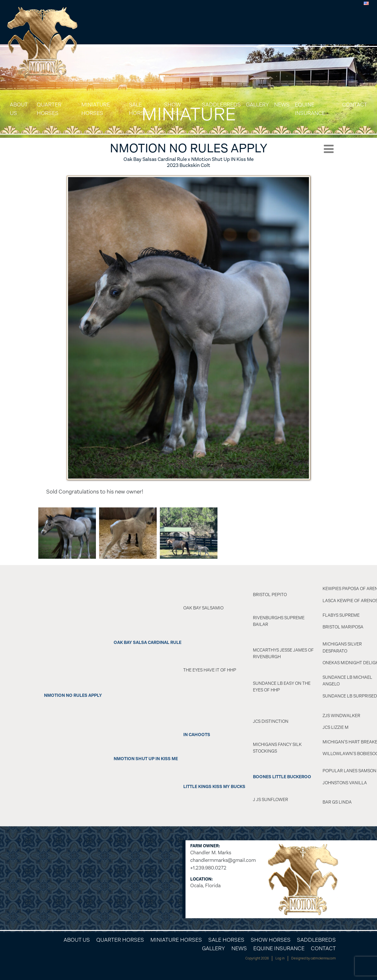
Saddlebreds (221, 105)
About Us (19, 109)
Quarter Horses (49, 109)
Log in (280, 958)
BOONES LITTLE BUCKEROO (282, 777)
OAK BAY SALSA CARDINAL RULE (148, 643)
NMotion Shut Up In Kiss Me (146, 759)
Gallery (258, 105)
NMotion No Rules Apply (73, 695)
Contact (355, 105)
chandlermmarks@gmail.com (223, 860)
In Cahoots (197, 735)
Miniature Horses (96, 109)
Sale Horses (140, 109)
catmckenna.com (323, 958)
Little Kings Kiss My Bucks (214, 787)
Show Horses (175, 109)
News (282, 105)
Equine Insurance (310, 109)
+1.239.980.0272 (208, 868)
